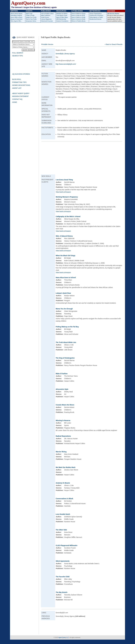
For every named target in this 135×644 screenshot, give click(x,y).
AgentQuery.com (28, 3)
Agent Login (29, 14)
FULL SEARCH (18, 53)
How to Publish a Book (47, 14)
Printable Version (47, 44)
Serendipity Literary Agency (65, 54)
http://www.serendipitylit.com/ (66, 64)
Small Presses (45, 17)
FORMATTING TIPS (19, 82)
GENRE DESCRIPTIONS (21, 85)
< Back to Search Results (114, 44)
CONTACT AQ (17, 99)
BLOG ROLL (17, 79)
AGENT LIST (17, 88)
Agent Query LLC (64, 637)
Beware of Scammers (16, 19)
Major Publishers (46, 15)
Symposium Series (31, 21)
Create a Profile (30, 15)
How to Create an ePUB (78, 15)
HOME (15, 102)
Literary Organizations (96, 14)
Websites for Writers (62, 14)
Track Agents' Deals (62, 15)
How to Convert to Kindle (79, 19)
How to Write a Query (16, 17)
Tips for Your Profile (31, 19)
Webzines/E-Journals (47, 21)
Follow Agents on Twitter (96, 17)
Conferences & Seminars (96, 15)
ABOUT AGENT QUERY (21, 93)
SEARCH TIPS (17, 56)
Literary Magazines (46, 19)
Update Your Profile (31, 17)
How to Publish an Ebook (79, 14)
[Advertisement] (67, 29)
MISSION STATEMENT (20, 96)
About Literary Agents (16, 14)
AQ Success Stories (113, 14)
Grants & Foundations (62, 21)
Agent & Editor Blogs (62, 17)
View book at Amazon (63, 192)
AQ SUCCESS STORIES (21, 74)
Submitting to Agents (16, 15)
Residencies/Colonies (95, 19)
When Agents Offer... (16, 21)
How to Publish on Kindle (79, 17)
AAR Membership (61, 19)
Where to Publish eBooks (79, 21)
